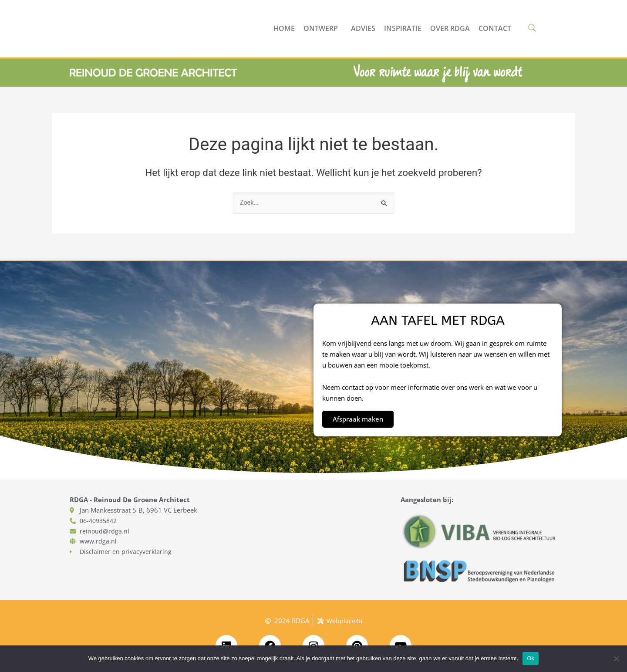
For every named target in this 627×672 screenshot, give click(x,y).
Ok (531, 658)
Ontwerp (323, 28)
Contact (495, 28)
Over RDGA (450, 28)
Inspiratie (403, 28)
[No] (616, 658)
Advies (363, 28)
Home (284, 28)
